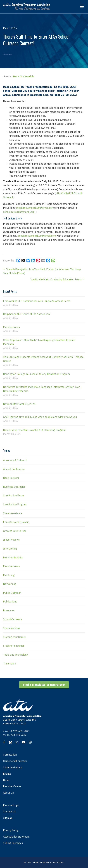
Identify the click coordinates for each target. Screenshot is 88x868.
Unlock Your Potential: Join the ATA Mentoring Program (34, 430)
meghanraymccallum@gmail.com (35, 208)
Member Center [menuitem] (12, 786)
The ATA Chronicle (23, 76)
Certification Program (15, 504)
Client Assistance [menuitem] (13, 767)
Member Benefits (13, 557)
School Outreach (12, 619)
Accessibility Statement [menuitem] (16, 837)
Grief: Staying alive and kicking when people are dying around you (40, 417)
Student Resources (14, 646)
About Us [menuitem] (8, 793)
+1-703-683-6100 (19, 731)
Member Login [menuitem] (11, 805)
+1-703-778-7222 (17, 735)
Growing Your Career (15, 531)
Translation (10, 664)
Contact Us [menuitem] (9, 811)
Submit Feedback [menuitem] (13, 843)
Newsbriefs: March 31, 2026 (19, 404)
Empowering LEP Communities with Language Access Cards (37, 301)
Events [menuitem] (7, 774)
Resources (8, 54)
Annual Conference (14, 469)
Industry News (11, 540)
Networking (10, 584)
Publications (10, 602)
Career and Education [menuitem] (15, 761)
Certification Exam (13, 495)
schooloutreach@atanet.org (19, 212)
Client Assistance (13, 513)
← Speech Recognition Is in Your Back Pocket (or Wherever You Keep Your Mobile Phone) (42, 271)
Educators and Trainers (16, 522)
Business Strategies (14, 487)
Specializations (12, 628)
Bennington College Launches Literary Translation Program (36, 374)
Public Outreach (12, 593)
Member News (11, 327)
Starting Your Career (14, 637)
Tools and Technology (15, 655)
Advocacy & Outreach (15, 460)
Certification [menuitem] (10, 755)
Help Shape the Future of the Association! (27, 314)
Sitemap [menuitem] (8, 818)
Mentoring (9, 575)
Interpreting (10, 549)
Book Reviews (11, 478)
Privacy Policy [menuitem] (11, 830)
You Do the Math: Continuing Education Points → (58, 279)
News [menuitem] (6, 780)
